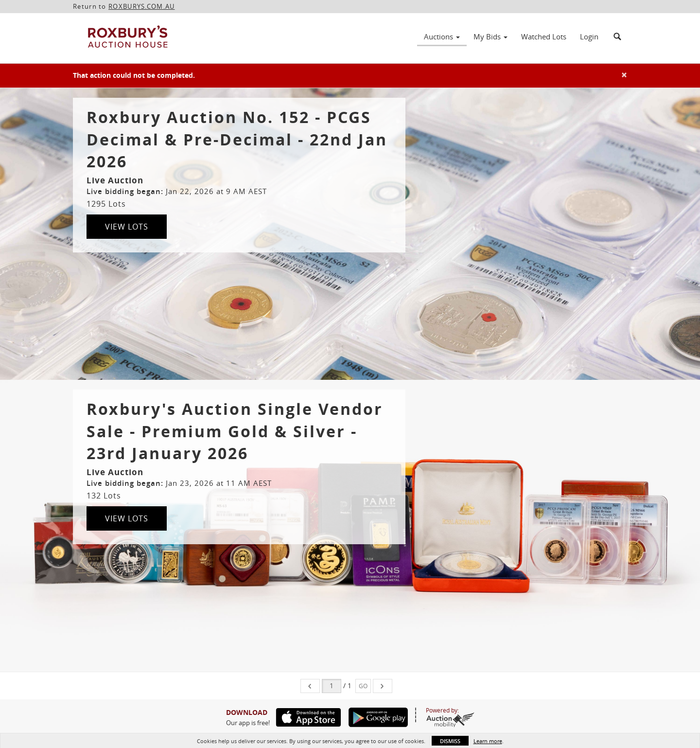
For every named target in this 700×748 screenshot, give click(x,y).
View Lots (127, 227)
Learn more (488, 741)
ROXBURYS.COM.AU (142, 6)
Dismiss (450, 741)
